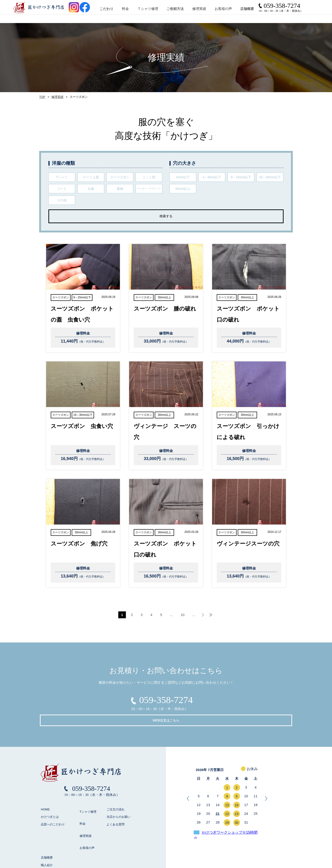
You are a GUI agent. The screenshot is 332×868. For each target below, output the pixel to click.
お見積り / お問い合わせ (57, 848)
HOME (45, 796)
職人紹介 (47, 833)
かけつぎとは (50, 803)
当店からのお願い (119, 803)
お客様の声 (236, 13)
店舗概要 (47, 825)
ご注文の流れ (116, 796)
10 (183, 615)
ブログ (45, 840)
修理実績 (213, 13)
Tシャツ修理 (86, 796)
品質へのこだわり (53, 811)
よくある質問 (116, 811)
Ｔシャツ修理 (161, 13)
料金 (139, 13)
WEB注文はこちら (201, 702)
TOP (42, 97)
